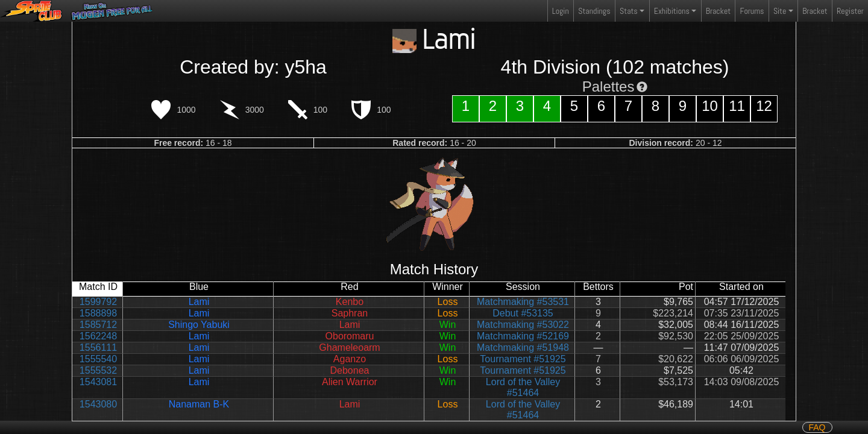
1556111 (98, 348)
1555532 (98, 370)
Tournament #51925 (523, 359)
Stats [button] (629, 11)
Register (850, 11)
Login (561, 11)
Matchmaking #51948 (523, 348)
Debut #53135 (523, 313)
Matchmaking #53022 (523, 325)
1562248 (98, 336)
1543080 (98, 404)
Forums (752, 11)
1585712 (98, 325)
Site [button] (780, 11)
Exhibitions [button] (672, 11)
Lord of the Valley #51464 (523, 387)
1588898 (98, 313)
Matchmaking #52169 (523, 336)
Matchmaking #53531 (523, 302)
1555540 (98, 359)
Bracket (718, 11)
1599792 (98, 302)
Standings (594, 14)
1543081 (98, 382)
